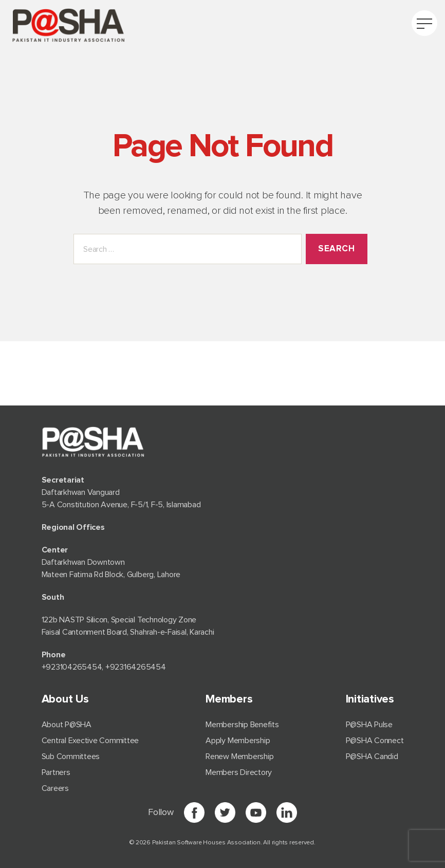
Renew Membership (239, 756)
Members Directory (239, 772)
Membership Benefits (242, 725)
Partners (56, 772)
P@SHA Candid (372, 756)
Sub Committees (71, 756)
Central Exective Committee (90, 741)
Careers (55, 788)
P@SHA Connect (375, 741)
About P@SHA (67, 725)
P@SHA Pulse (369, 725)
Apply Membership (238, 741)
